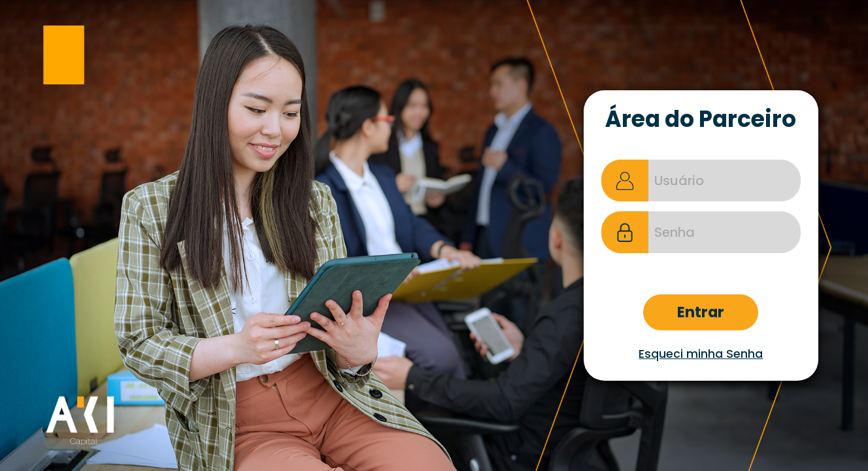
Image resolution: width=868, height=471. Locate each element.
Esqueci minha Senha (701, 354)
